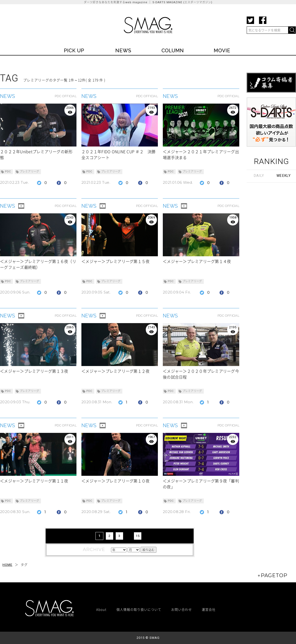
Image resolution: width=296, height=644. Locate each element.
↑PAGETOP (272, 575)
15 (138, 536)
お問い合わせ (182, 609)
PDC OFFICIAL (66, 96)
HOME (7, 565)
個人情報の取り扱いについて (139, 609)
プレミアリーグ (29, 172)
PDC (8, 172)
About (101, 609)
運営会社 (209, 609)
